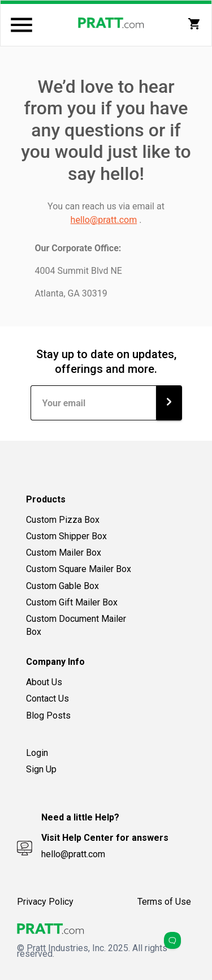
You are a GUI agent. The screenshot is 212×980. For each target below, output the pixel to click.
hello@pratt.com (104, 220)
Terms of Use (164, 902)
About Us (44, 682)
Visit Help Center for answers (105, 838)
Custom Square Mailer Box (79, 569)
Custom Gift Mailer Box (72, 602)
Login (37, 753)
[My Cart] (194, 24)
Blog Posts (48, 715)
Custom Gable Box (62, 586)
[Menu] (21, 25)
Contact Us (47, 699)
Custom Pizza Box (63, 520)
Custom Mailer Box (64, 553)
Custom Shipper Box (66, 536)
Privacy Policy (45, 902)
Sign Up (41, 769)
